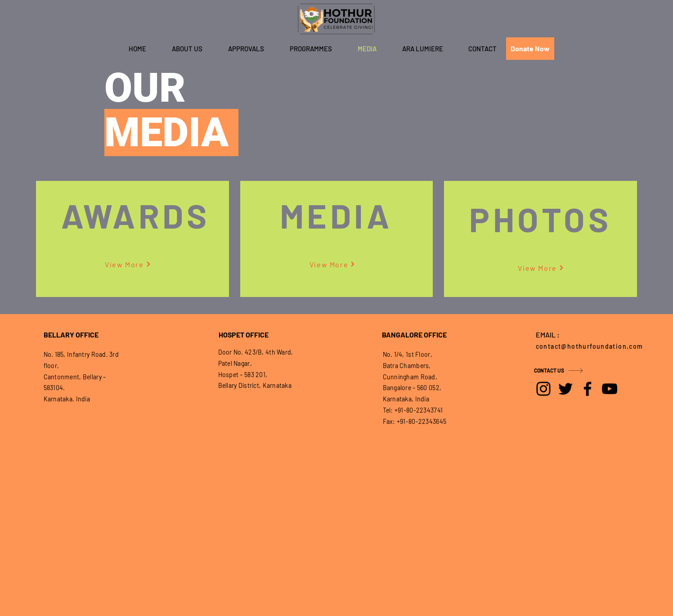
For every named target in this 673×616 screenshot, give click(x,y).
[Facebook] (588, 389)
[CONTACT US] (566, 370)
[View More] (128, 264)
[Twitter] (565, 389)
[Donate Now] (530, 49)
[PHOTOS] (541, 219)
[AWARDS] (136, 215)
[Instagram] (543, 389)
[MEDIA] (337, 215)
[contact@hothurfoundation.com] (592, 346)
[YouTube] (610, 389)
